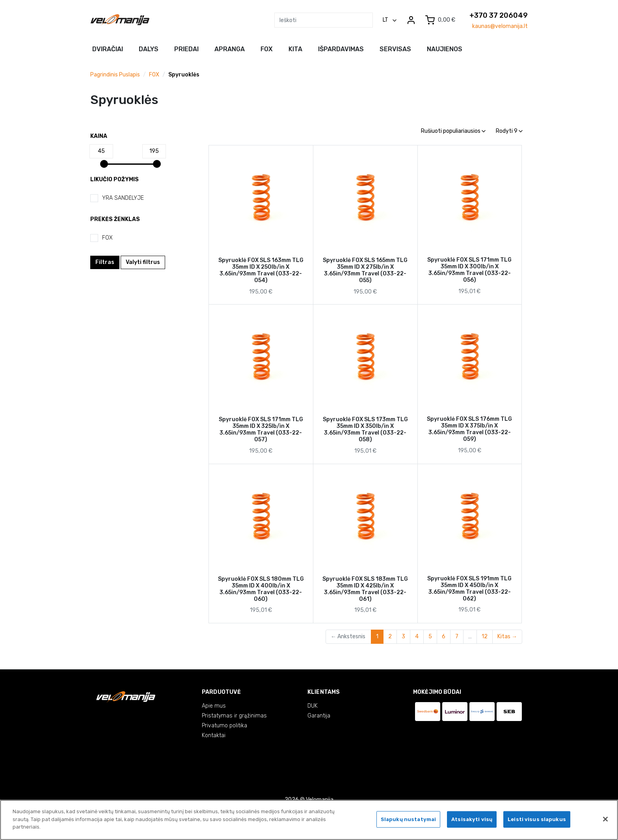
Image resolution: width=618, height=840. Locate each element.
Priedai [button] (186, 49)
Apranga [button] (230, 49)
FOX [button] (267, 49)
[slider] (104, 164)
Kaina (99, 136)
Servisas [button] (395, 49)
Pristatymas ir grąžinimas (234, 716)
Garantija (319, 716)
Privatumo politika (224, 726)
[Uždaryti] (605, 820)
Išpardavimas (341, 49)
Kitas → (507, 637)
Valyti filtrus (143, 262)
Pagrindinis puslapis (115, 75)
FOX (154, 75)
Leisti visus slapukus (537, 820)
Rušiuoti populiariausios (453, 131)
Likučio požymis (114, 179)
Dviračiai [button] (108, 49)
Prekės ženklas (115, 219)
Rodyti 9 (509, 131)
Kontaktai (214, 735)
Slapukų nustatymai (408, 820)
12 (485, 637)
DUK (313, 706)
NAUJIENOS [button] (445, 49)
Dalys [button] (149, 49)
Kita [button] (295, 49)
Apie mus (214, 706)
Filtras (105, 262)
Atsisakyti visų (472, 820)
